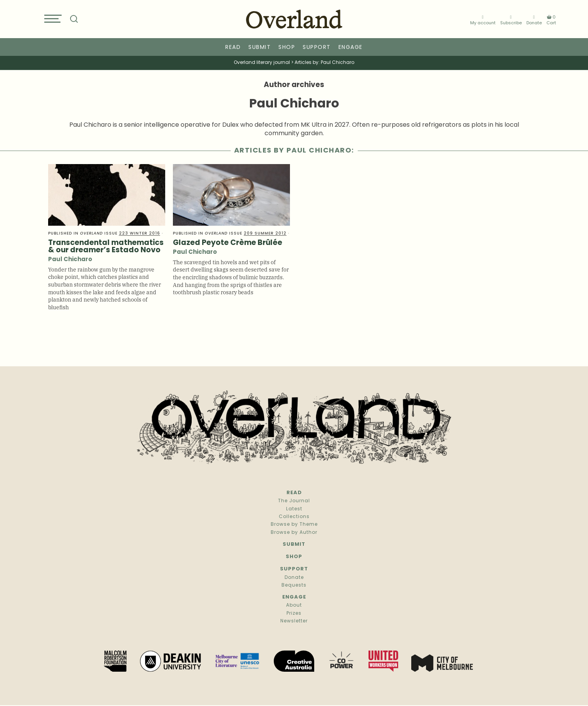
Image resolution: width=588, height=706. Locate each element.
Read (233, 48)
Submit (260, 48)
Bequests (294, 585)
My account (483, 20)
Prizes (294, 614)
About (294, 605)
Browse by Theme (294, 525)
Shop (287, 48)
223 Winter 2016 (140, 234)
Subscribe (511, 20)
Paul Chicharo (70, 260)
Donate (534, 20)
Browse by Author (294, 533)
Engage (351, 48)
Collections (294, 517)
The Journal (294, 501)
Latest (294, 509)
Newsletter (294, 621)
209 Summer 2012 (265, 234)
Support (317, 48)
